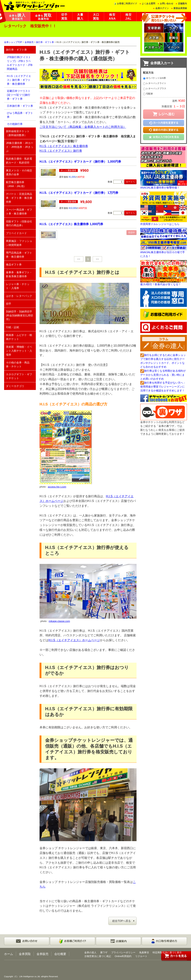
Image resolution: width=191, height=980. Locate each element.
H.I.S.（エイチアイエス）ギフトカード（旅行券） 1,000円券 (80, 161)
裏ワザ (104, 952)
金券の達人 (90, 952)
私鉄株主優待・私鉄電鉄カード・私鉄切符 (19, 161)
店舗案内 (182, 4)
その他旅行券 (15, 124)
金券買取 (25, 954)
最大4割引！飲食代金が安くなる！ (161, 284)
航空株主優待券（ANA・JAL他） (16, 184)
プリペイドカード (16, 233)
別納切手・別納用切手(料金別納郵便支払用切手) (19, 315)
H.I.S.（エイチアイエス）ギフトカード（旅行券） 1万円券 (79, 193)
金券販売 (29, 42)
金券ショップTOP (13, 42)
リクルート (141, 956)
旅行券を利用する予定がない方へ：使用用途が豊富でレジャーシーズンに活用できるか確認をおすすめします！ (163, 387)
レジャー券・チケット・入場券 (18, 286)
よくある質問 (148, 4)
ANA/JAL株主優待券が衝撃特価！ (160, 188)
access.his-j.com (57, 487)
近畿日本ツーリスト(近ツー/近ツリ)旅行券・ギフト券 (19, 95)
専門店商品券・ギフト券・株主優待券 (19, 255)
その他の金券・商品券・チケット (18, 364)
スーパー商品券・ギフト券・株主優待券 (19, 212)
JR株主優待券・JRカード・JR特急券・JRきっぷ (20, 147)
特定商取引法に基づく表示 (167, 952)
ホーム (9, 954)
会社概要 (60, 954)
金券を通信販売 (17, 17)
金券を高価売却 (43, 17)
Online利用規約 (123, 956)
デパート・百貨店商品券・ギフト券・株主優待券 (19, 198)
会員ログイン (162, 8)
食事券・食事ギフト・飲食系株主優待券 (19, 274)
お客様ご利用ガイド (127, 4)
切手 (9, 304)
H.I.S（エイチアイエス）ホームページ (74, 640)
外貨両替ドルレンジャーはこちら (160, 224)
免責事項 (144, 952)
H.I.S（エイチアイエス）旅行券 (61, 151)
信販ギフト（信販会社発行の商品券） (19, 223)
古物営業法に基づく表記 (98, 956)
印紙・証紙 (12, 327)
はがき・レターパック (19, 296)
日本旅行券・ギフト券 (20, 106)
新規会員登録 (180, 8)
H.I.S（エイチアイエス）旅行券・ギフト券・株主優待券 (19, 80)
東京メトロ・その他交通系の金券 (19, 172)
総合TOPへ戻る (122, 921)
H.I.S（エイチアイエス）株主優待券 (64, 146)
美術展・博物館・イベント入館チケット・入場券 (19, 351)
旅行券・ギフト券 (45, 42)
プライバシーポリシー (123, 952)
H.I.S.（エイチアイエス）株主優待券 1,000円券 (71, 224)
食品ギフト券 (14, 265)
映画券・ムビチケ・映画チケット (19, 337)
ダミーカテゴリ (15, 386)
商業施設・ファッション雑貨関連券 (19, 243)
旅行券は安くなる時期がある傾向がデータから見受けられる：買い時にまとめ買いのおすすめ (163, 375)
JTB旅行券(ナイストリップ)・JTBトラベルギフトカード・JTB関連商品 (20, 63)
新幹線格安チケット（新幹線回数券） (18, 133)
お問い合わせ (167, 4)
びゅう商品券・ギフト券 (20, 115)
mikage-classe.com (59, 621)
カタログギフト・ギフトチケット (19, 376)
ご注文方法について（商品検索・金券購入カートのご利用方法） (83, 127)
